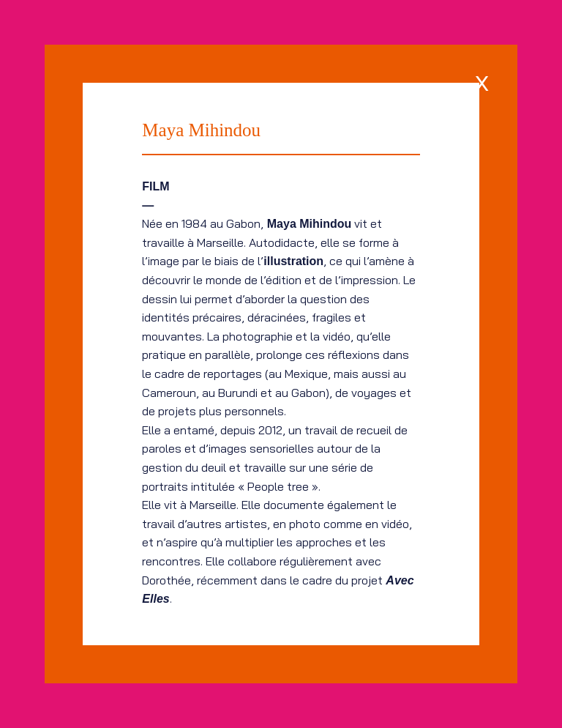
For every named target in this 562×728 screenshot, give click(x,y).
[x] (482, 80)
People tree (278, 486)
